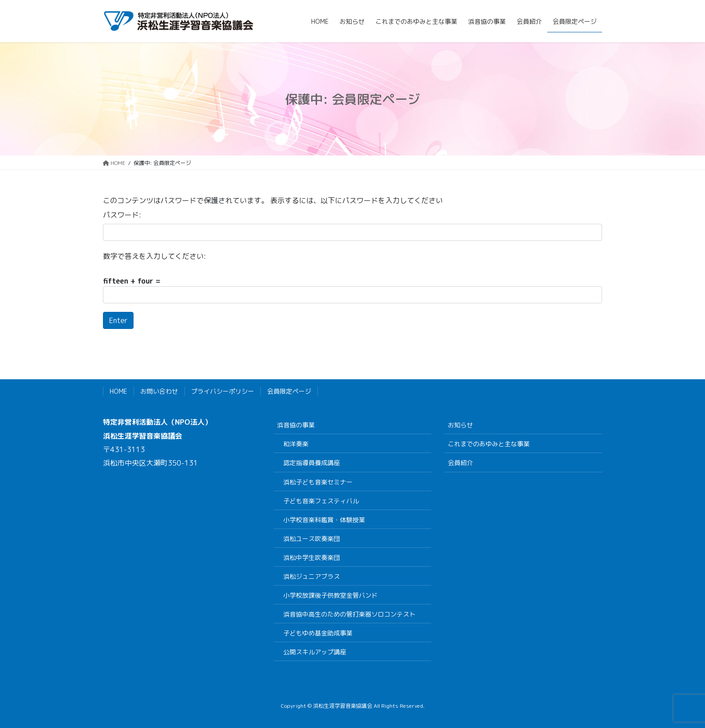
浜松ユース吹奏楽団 (312, 539)
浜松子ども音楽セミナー (318, 482)
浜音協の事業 (296, 425)
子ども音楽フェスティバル (321, 501)
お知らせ (460, 425)
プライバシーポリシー (223, 391)
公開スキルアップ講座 (315, 652)
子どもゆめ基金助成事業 (318, 633)
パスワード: (122, 215)
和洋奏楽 (296, 444)
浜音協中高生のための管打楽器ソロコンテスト (349, 614)
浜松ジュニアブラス (312, 576)
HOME (118, 391)
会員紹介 (460, 463)
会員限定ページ (289, 391)
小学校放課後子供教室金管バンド (330, 595)
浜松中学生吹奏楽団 (312, 557)
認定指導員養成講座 (312, 463)
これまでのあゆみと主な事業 (489, 444)
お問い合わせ (159, 391)
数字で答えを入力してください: (154, 256)
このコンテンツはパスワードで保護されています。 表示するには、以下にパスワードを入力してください (273, 200)
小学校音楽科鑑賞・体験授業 (324, 520)
